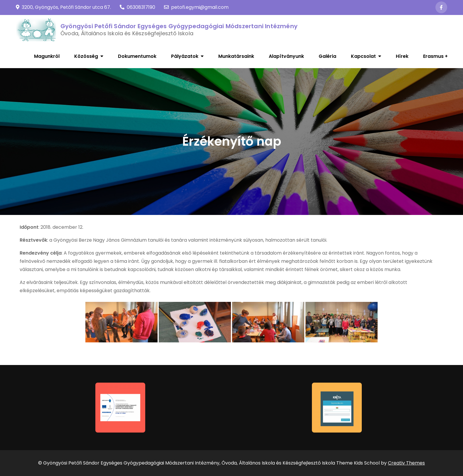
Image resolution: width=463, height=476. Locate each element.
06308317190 (137, 7)
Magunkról (47, 56)
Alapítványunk (286, 56)
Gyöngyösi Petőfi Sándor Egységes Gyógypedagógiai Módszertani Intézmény (179, 26)
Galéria (327, 56)
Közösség (86, 56)
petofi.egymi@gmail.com (196, 7)
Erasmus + (435, 56)
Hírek (402, 56)
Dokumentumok (137, 56)
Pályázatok (185, 56)
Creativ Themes (406, 463)
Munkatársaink (236, 56)
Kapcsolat (363, 56)
